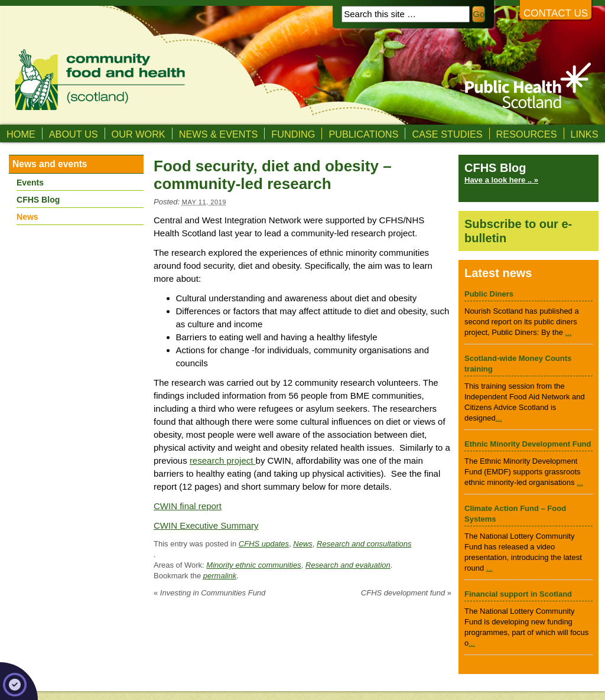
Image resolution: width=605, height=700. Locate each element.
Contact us (556, 13)
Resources (527, 134)
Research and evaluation (348, 565)
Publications (363, 134)
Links (585, 134)
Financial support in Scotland (518, 594)
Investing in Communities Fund (209, 593)
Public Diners (489, 294)
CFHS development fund (406, 593)
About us (74, 134)
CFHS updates (264, 544)
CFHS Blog (38, 200)
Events (30, 183)
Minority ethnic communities (253, 565)
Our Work (139, 134)
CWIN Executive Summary (206, 525)
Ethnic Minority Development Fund (528, 444)
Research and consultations (364, 544)
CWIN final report (188, 506)
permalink (220, 576)
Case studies (447, 134)
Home (21, 134)
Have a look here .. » (501, 180)
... (569, 332)
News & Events (219, 134)
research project (223, 460)
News (303, 544)
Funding (293, 134)
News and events (50, 164)
